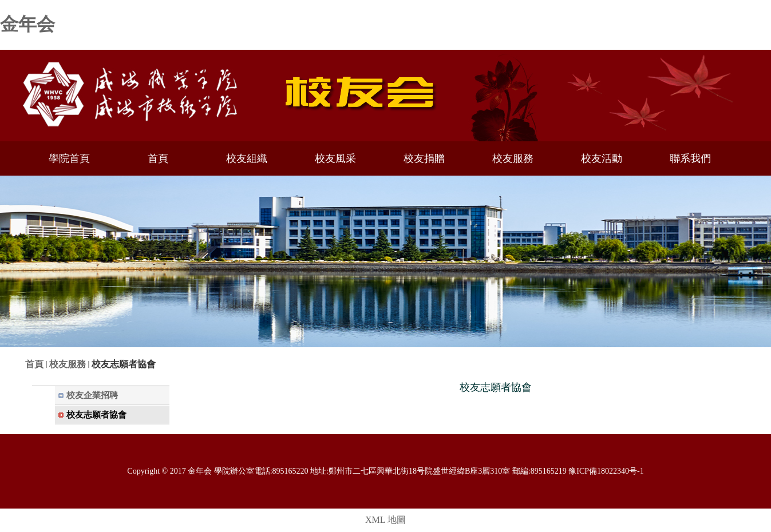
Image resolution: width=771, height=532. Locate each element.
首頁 (34, 364)
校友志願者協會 (124, 364)
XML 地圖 (386, 520)
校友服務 (68, 364)
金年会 (27, 24)
